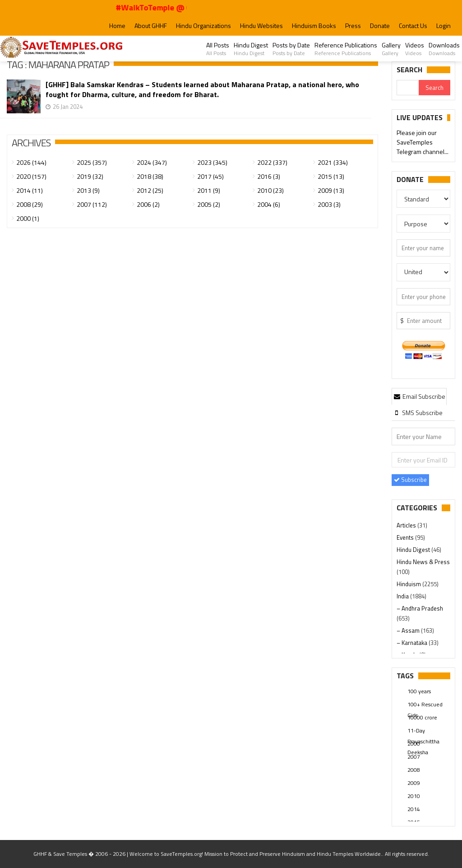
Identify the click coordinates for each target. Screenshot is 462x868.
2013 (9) (88, 190)
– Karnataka (413, 643)
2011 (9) (209, 190)
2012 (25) (150, 190)
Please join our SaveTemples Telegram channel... (423, 143)
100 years (419, 691)
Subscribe (410, 480)
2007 (414, 757)
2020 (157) (31, 176)
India (403, 596)
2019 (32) (90, 176)
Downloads (444, 49)
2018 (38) (150, 176)
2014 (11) (30, 190)
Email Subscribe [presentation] (419, 396)
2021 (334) (333, 162)
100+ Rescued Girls (425, 705)
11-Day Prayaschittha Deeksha (423, 731)
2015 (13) (331, 176)
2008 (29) (30, 204)
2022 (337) (272, 162)
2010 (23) (270, 190)
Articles (407, 525)
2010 (414, 796)
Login (444, 26)
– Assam (409, 630)
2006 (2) (148, 204)
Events (406, 537)
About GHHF (151, 26)
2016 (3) (269, 176)
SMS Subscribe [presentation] (418, 413)
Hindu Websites (261, 26)
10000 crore (422, 717)
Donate (380, 26)
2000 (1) (28, 218)
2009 (414, 783)
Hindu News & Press (423, 562)
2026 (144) (31, 162)
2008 (414, 770)
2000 (414, 744)
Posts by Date (291, 49)
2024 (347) (152, 162)
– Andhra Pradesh (420, 608)
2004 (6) (269, 204)
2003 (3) (329, 204)
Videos (415, 49)
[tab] (419, 396)
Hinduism (409, 584)
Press (353, 26)
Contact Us (413, 26)
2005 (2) (209, 204)
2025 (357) (92, 162)
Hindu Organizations (203, 26)
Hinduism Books (314, 26)
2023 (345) (212, 162)
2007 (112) (92, 204)
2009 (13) (331, 190)
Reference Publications (346, 49)
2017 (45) (210, 176)
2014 (414, 809)
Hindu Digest (251, 49)
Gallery (391, 49)
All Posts (218, 49)
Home (117, 26)
